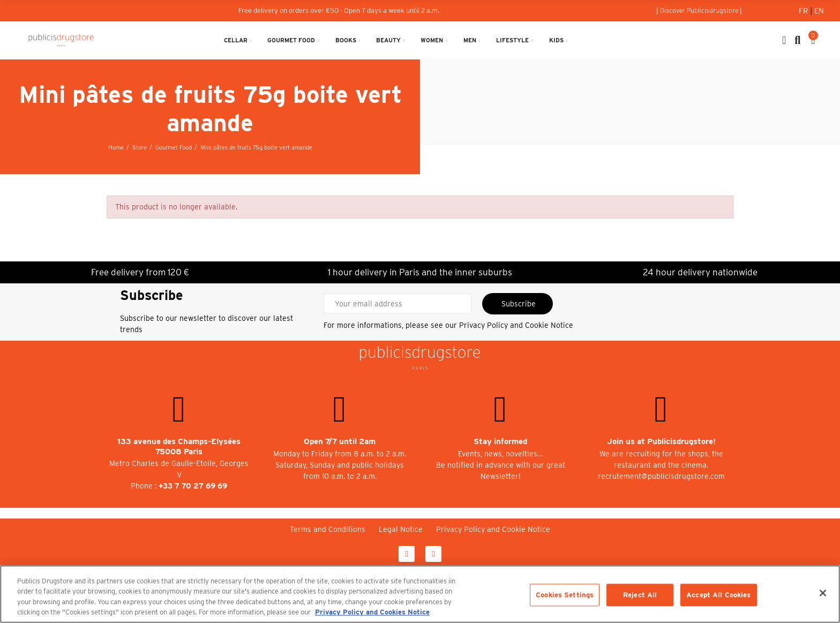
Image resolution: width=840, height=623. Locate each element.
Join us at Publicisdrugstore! (661, 441)
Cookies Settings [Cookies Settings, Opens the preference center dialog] (565, 595)
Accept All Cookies (718, 595)
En (819, 11)
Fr (804, 11)
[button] (699, 11)
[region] (420, 594)
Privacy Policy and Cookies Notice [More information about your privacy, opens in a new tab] (372, 612)
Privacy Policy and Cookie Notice (516, 325)
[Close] (823, 593)
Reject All (640, 595)
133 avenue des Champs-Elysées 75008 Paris (179, 446)
